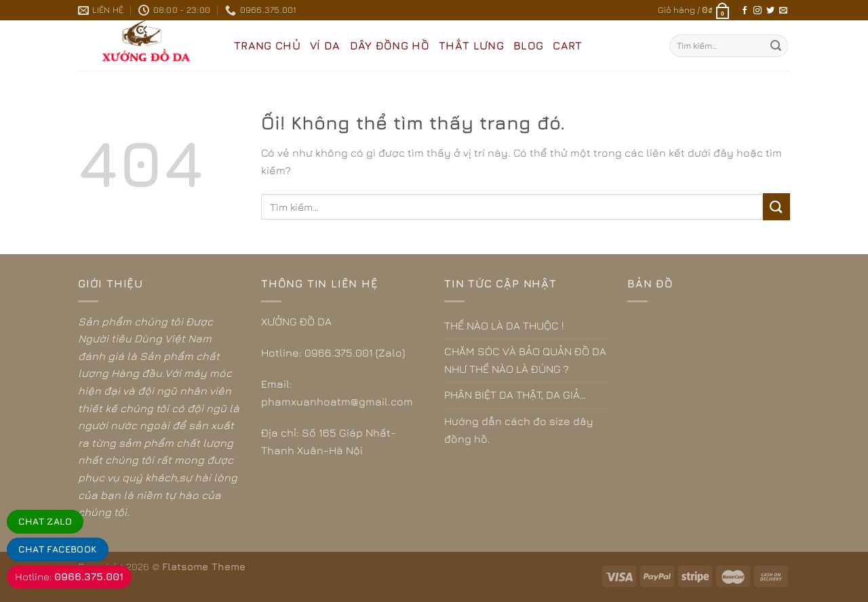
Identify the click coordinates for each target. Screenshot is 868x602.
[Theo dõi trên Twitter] (770, 11)
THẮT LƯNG (471, 45)
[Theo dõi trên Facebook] (745, 11)
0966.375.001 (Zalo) (355, 353)
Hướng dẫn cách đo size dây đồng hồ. (519, 430)
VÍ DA (325, 45)
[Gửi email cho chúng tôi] (783, 11)
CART (567, 45)
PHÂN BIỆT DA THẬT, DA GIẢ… (515, 395)
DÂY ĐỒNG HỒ (390, 45)
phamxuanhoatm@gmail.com (337, 401)
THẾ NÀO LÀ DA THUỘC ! (504, 325)
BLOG (528, 45)
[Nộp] (776, 46)
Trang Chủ (267, 45)
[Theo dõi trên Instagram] (757, 11)
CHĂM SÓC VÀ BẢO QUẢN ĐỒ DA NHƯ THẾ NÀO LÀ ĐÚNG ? (525, 360)
